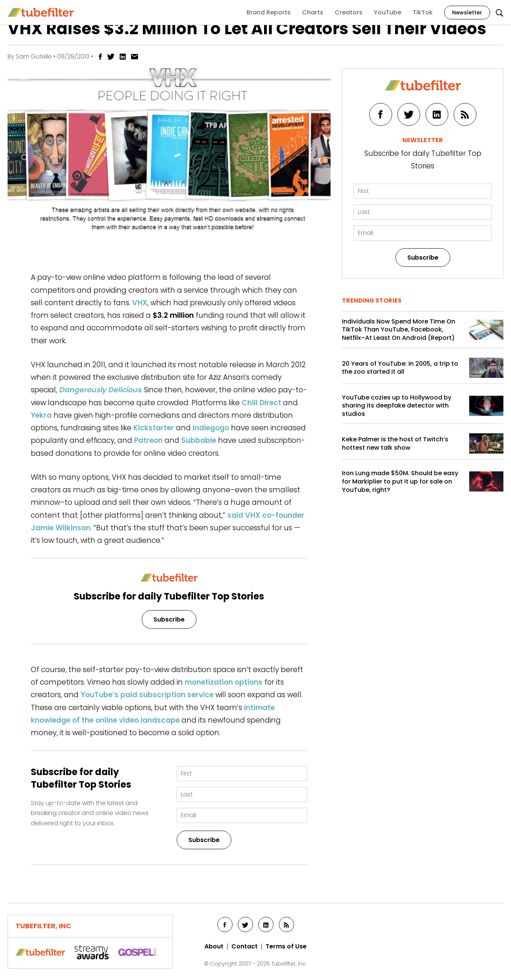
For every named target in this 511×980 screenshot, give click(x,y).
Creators (349, 12)
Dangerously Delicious (100, 390)
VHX (140, 303)
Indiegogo (211, 428)
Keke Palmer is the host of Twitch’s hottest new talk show (395, 443)
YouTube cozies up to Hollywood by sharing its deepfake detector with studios (397, 406)
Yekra (41, 415)
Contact (244, 947)
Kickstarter (154, 428)
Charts (313, 12)
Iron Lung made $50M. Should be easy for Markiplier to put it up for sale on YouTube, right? (400, 481)
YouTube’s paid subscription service (147, 695)
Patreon (148, 440)
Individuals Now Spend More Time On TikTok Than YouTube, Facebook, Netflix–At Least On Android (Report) (399, 330)
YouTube (388, 12)
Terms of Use (286, 947)
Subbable (199, 440)
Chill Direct (261, 403)
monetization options (224, 682)
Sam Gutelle (34, 56)
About (214, 947)
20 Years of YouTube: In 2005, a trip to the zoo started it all (400, 368)
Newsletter (467, 13)
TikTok (423, 12)
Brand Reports (269, 12)
